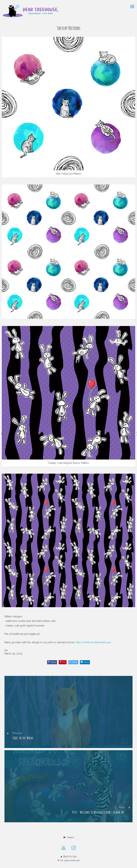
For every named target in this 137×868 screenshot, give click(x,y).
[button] (68, 837)
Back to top (68, 856)
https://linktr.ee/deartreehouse (93, 642)
